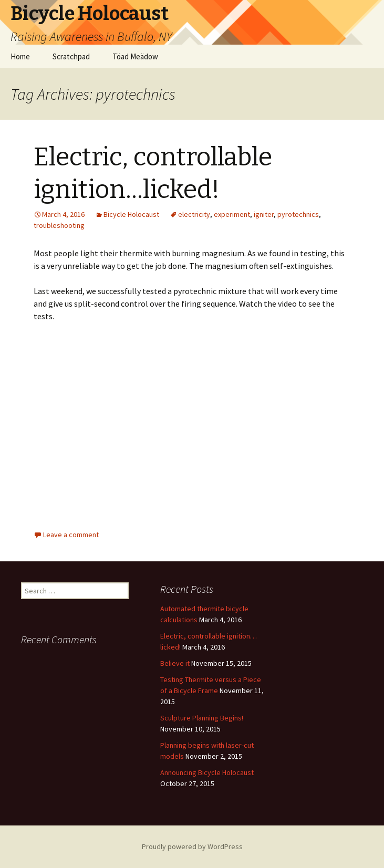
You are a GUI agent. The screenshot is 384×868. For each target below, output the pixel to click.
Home (20, 56)
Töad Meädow (135, 56)
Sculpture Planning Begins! (202, 718)
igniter (264, 214)
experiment (232, 214)
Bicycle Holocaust (131, 214)
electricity (194, 214)
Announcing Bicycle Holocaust (207, 772)
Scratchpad (71, 56)
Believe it (175, 663)
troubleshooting (59, 225)
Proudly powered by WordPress (192, 846)
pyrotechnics (298, 214)
